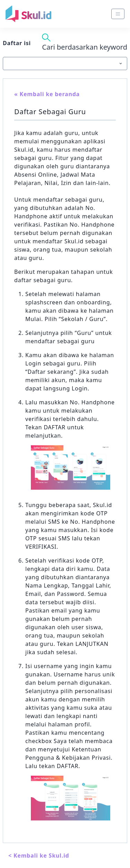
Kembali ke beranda (50, 94)
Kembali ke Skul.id (41, 856)
